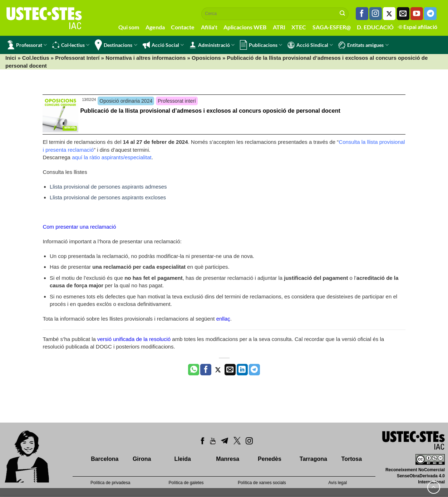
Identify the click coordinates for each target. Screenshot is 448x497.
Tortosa (352, 459)
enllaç (223, 319)
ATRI (279, 27)
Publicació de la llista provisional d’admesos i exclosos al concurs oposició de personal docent (210, 111)
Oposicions (206, 58)
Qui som (129, 27)
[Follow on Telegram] (430, 14)
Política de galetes (186, 483)
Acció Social (163, 45)
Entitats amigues (363, 45)
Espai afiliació (417, 27)
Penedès (270, 459)
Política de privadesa (110, 483)
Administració (212, 45)
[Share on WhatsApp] (194, 370)
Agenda (155, 27)
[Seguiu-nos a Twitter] (389, 14)
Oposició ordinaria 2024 (126, 101)
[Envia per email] (230, 370)
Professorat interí (177, 101)
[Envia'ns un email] (403, 14)
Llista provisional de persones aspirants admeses (108, 187)
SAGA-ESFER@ (332, 27)
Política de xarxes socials (262, 483)
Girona (142, 459)
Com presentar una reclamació (79, 227)
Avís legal (338, 483)
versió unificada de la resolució (134, 339)
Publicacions (261, 45)
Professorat (27, 45)
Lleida (183, 459)
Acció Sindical (310, 45)
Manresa (228, 459)
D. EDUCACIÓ (375, 27)
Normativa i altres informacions (146, 58)
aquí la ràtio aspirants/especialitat (112, 157)
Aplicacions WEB (245, 27)
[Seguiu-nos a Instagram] (376, 14)
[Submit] (343, 14)
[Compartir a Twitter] (218, 370)
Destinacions (116, 45)
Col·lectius (71, 45)
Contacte (183, 27)
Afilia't (209, 27)
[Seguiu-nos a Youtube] (417, 14)
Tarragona (313, 459)
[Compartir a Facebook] (206, 370)
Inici (11, 58)
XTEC (299, 27)
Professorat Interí (77, 58)
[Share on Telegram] (254, 370)
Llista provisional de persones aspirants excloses (108, 197)
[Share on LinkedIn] (242, 370)
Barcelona (105, 459)
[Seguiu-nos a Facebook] (362, 14)
